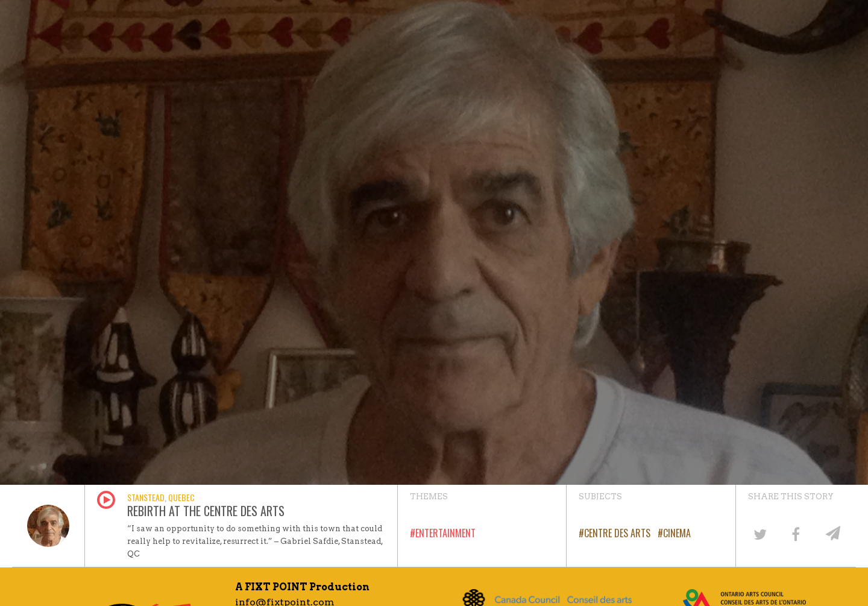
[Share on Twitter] (759, 533)
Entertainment (445, 533)
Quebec (181, 497)
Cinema (677, 533)
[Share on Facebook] (796, 533)
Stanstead (146, 497)
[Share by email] (832, 533)
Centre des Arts (617, 533)
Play (106, 500)
